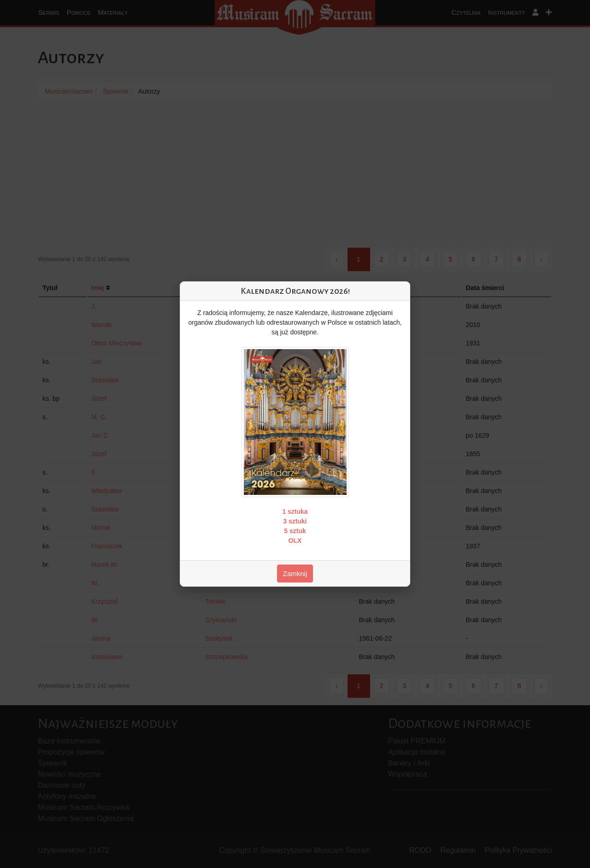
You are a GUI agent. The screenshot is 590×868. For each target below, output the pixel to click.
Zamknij (295, 574)
